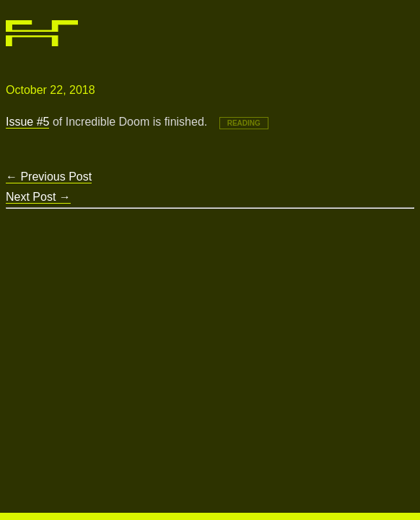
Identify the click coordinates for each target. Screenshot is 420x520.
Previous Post (49, 177)
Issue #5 (27, 122)
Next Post (38, 197)
